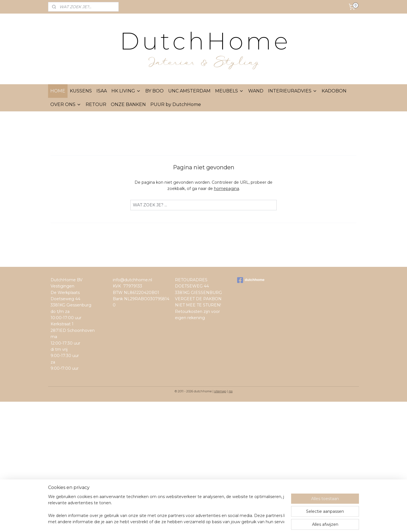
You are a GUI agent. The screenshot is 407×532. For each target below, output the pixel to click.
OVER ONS (66, 104)
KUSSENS (81, 91)
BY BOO (154, 91)
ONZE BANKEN (128, 104)
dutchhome (251, 280)
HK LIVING (126, 91)
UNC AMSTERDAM (189, 91)
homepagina (227, 189)
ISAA (102, 91)
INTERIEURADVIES (293, 91)
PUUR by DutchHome (176, 104)
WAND (256, 91)
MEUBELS (229, 91)
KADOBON (334, 91)
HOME (58, 91)
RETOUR (96, 104)
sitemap (220, 391)
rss (231, 391)
